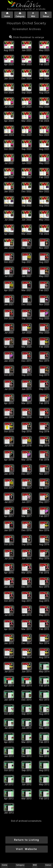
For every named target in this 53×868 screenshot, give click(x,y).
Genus (48, 865)
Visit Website (26, 849)
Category (20, 865)
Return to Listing (27, 840)
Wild (35, 865)
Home (5, 865)
